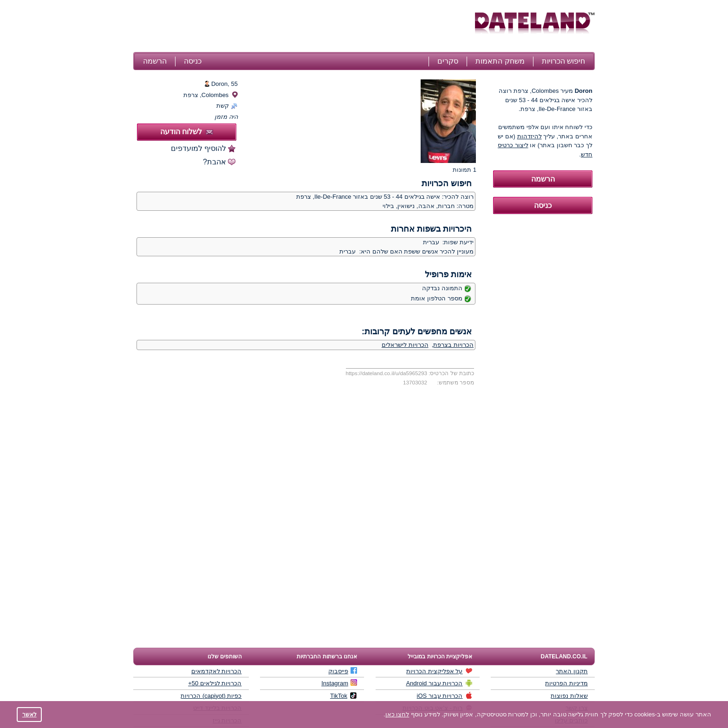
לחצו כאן (397, 714)
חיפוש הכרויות (563, 61)
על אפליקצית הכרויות (439, 671)
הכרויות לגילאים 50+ (215, 683)
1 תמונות (465, 170)
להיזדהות (530, 136)
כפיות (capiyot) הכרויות (211, 696)
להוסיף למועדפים (198, 148)
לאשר (29, 714)
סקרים (448, 61)
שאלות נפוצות (569, 696)
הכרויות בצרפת (453, 345)
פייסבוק (343, 671)
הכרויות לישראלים (405, 345)
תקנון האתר (572, 671)
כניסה (193, 61)
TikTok (344, 695)
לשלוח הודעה (187, 132)
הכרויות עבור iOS (445, 695)
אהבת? (214, 162)
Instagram (339, 683)
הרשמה (155, 61)
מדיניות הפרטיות (566, 683)
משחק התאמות (500, 61)
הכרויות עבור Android (439, 683)
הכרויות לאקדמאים (217, 671)
